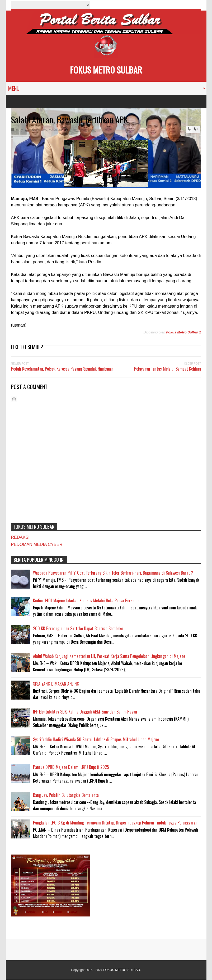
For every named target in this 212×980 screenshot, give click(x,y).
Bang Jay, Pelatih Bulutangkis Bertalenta (66, 795)
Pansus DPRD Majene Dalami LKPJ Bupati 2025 (71, 767)
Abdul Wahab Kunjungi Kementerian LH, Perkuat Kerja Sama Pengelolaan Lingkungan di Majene (109, 656)
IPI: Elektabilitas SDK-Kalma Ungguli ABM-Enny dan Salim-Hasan (85, 712)
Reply (19, 130)
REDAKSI (20, 537)
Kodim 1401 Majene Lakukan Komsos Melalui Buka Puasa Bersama (86, 600)
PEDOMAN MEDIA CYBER (37, 544)
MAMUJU (55, 130)
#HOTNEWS (38, 130)
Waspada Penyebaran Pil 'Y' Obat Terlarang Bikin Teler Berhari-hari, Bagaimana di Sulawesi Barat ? (113, 573)
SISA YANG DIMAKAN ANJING (56, 684)
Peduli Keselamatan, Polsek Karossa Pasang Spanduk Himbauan (62, 369)
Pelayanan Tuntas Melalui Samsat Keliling (168, 369)
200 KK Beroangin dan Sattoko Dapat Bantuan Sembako (78, 628)
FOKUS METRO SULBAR (106, 70)
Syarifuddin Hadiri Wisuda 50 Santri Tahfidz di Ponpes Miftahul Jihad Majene (96, 739)
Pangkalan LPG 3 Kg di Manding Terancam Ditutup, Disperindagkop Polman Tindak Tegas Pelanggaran (115, 823)
